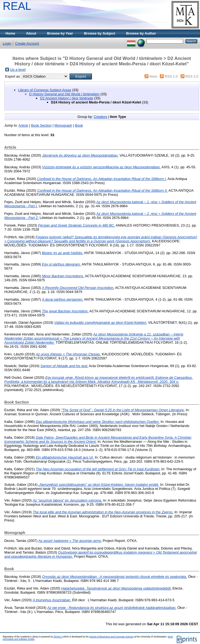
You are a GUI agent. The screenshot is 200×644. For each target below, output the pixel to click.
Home (10, 33)
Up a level (18, 70)
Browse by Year (60, 33)
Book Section (41, 125)
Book (79, 125)
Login (7, 43)
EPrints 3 (58, 637)
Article (23, 125)
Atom (153, 76)
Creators (101, 117)
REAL (17, 6)
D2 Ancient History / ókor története (67, 98)
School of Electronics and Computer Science (111, 637)
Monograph (63, 125)
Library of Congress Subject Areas (45, 90)
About (31, 33)
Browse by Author (141, 33)
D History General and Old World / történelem (64, 94)
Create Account (27, 43)
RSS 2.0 (192, 76)
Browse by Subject (100, 33)
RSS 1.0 (171, 76)
